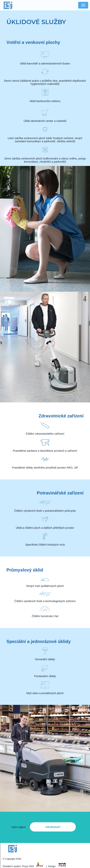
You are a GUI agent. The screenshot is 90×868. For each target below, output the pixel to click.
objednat (53, 827)
